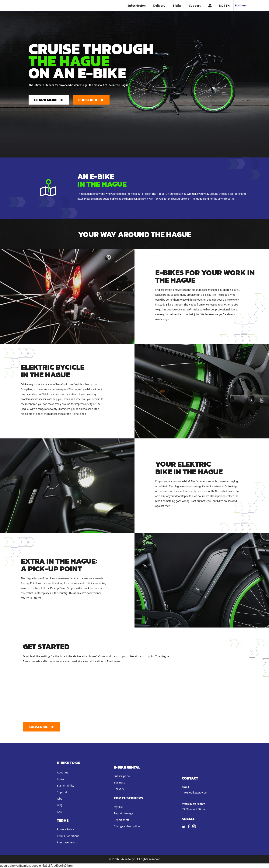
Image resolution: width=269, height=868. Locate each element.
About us (63, 772)
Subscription (137, 5)
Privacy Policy (65, 829)
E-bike (177, 5)
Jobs (60, 799)
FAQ (59, 812)
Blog (60, 805)
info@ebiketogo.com (195, 792)
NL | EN (224, 5)
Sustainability (66, 785)
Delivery (159, 5)
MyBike (118, 807)
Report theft (121, 820)
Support (195, 5)
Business (241, 5)
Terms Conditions (68, 836)
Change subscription (127, 826)
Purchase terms (67, 842)
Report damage (123, 813)
